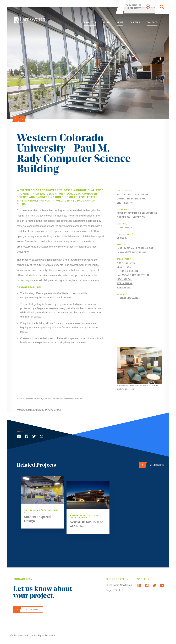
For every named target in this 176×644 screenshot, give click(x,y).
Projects (90, 22)
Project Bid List (114, 590)
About (106, 22)
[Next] (22, 119)
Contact (152, 22)
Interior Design (127, 271)
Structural (125, 283)
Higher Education (129, 298)
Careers (135, 22)
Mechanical (125, 279)
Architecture (126, 263)
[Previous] (16, 119)
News (120, 22)
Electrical (124, 267)
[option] (88, 63)
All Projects (157, 465)
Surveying (124, 288)
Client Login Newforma (119, 585)
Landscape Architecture (133, 275)
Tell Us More (31, 610)
